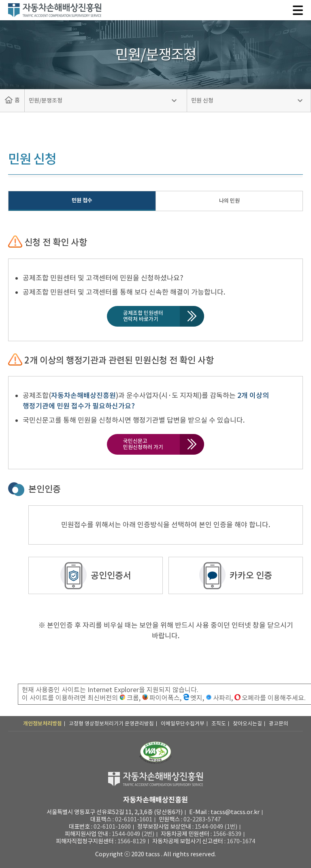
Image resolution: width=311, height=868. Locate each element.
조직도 (219, 724)
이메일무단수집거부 (183, 724)
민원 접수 (82, 200)
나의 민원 (229, 201)
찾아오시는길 (247, 724)
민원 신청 (202, 100)
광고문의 (279, 724)
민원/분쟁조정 (46, 100)
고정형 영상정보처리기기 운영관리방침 (111, 724)
